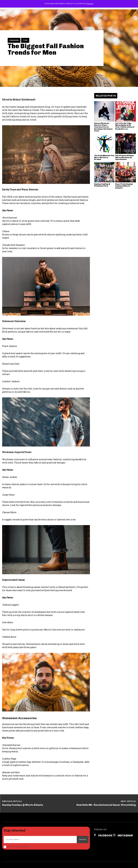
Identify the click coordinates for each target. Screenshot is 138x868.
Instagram (125, 836)
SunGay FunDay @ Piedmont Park (102, 185)
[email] (40, 840)
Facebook (105, 836)
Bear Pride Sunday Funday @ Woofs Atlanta (124, 186)
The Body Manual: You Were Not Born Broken (104, 157)
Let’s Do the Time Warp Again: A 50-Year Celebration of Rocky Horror (125, 126)
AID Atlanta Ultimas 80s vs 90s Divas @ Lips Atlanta (125, 157)
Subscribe (83, 839)
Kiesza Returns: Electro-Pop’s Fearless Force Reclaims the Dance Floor (103, 127)
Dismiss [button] (90, 4)
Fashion (14, 40)
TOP (25, 40)
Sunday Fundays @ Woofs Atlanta (23, 805)
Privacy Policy (26, 847)
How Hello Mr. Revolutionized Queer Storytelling (106, 805)
